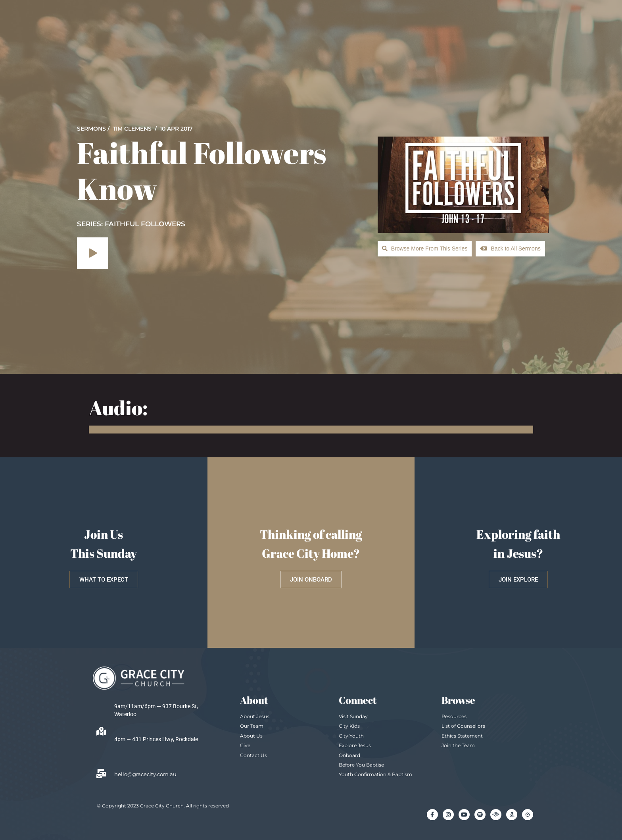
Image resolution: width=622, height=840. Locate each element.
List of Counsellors (463, 726)
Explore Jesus (355, 745)
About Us (251, 736)
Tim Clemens (132, 129)
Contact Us (253, 755)
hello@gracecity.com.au (145, 774)
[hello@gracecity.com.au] (101, 774)
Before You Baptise (361, 765)
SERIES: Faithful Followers (131, 224)
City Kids (349, 726)
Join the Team (458, 745)
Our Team (252, 726)
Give (245, 745)
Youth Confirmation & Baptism (375, 774)
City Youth (351, 736)
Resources (454, 716)
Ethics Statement (462, 736)
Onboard (349, 755)
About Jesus (255, 716)
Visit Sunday (353, 716)
